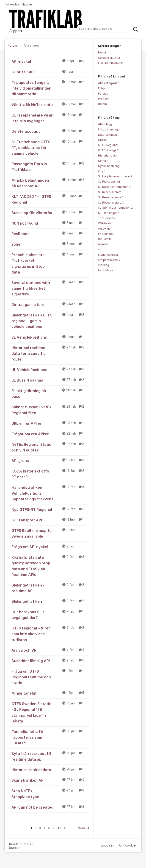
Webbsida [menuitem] (105, 223)
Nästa (82, 828)
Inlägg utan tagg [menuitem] (109, 129)
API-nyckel (50, 61)
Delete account (50, 131)
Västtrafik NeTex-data (50, 104)
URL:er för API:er (50, 423)
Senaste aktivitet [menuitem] (109, 58)
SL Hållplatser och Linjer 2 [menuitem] (115, 176)
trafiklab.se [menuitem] (106, 270)
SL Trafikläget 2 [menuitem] (109, 213)
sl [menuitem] (99, 249)
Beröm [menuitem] (102, 104)
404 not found (50, 223)
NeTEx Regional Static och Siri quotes (50, 447)
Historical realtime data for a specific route (50, 353)
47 (59, 828)
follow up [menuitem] (104, 229)
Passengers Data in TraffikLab (50, 166)
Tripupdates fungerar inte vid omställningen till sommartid (50, 88)
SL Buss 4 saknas (50, 380)
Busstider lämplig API (50, 661)
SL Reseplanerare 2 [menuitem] (111, 197)
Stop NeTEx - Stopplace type (50, 793)
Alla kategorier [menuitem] (108, 83)
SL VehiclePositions (50, 337)
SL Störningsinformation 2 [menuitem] (115, 208)
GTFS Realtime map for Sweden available (50, 533)
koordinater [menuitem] (106, 234)
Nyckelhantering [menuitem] (109, 166)
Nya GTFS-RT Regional (50, 509)
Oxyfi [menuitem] (102, 171)
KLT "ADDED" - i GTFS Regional (50, 199)
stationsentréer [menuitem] (108, 255)
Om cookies (128, 845)
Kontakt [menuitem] (103, 161)
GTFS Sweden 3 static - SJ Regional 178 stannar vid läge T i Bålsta (50, 712)
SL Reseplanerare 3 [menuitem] (111, 203)
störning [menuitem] (104, 265)
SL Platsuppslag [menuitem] (109, 182)
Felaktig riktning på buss (50, 393)
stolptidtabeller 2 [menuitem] (109, 260)
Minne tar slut (50, 693)
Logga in (107, 845)
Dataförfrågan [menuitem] (107, 135)
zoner (50, 244)
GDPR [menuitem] (102, 140)
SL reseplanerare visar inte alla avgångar (50, 118)
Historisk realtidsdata (50, 770)
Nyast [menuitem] (102, 52)
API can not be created (50, 807)
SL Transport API (50, 520)
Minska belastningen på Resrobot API (50, 183)
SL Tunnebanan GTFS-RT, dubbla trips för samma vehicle (50, 147)
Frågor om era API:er (50, 434)
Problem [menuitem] (104, 99)
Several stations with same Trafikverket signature (50, 288)
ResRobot (50, 234)
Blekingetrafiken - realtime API (50, 588)
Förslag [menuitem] (103, 94)
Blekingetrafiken (50, 601)
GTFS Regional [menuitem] (108, 145)
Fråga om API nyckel (50, 547)
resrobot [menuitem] (104, 244)
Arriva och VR (50, 650)
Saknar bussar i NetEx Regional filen (50, 410)
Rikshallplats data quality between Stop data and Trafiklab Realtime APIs (50, 566)
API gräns (50, 460)
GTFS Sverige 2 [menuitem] (108, 150)
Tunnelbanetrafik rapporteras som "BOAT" (50, 737)
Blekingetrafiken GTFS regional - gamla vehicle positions (50, 321)
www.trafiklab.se (18, 4)
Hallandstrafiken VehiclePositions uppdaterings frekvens (50, 493)
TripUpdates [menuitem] (106, 218)
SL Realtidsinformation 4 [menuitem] (114, 187)
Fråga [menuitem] (102, 88)
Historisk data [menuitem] (107, 155)
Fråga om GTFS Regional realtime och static (50, 677)
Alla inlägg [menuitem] (105, 124)
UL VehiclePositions (50, 369)
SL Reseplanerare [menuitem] (110, 192)
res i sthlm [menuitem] (105, 239)
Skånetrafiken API (50, 780)
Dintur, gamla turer (50, 304)
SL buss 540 (50, 72)
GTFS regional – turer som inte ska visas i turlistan (50, 634)
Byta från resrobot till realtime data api (50, 756)
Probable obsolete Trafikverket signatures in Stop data (50, 263)
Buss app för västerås (50, 212)
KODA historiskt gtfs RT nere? (50, 474)
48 (66, 828)
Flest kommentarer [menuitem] (110, 63)
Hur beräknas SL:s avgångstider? (50, 615)
